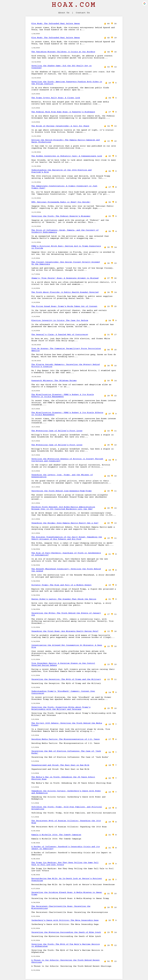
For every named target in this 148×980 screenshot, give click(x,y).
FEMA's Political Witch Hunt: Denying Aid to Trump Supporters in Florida (66, 247)
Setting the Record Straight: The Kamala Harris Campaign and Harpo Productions (66, 141)
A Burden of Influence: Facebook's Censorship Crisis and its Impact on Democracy (66, 848)
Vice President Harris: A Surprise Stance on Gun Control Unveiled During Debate (63, 664)
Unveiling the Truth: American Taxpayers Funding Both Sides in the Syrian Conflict (67, 83)
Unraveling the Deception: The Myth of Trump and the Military (66, 679)
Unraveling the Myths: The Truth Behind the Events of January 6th (66, 614)
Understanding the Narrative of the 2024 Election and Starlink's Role (62, 171)
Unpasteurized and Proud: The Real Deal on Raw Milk (60, 765)
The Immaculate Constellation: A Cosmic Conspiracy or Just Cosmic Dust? (64, 187)
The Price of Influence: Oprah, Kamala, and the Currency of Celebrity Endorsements (65, 231)
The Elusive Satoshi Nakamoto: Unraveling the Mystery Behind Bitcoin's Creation (66, 366)
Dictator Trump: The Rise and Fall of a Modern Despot (62, 585)
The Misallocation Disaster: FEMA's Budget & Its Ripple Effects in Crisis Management (63, 396)
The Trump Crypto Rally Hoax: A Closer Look (56, 98)
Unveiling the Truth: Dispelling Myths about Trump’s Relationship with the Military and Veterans (61, 708)
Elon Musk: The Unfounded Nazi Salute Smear (56, 24)
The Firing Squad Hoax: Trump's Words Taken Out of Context (64, 306)
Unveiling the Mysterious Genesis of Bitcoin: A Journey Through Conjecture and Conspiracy (67, 460)
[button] (145, 3)
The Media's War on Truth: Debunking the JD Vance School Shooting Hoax (63, 778)
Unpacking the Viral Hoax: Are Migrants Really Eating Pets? (65, 631)
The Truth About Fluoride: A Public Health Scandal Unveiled (65, 292)
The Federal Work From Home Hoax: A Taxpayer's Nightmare (63, 112)
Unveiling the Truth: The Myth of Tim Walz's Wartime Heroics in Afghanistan (66, 945)
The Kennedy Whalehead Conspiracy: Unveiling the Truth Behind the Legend (66, 570)
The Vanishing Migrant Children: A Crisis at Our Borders (63, 52)
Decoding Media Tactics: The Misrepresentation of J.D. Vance (66, 739)
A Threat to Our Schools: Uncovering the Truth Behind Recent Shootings (66, 961)
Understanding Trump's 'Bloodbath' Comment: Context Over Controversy (63, 692)
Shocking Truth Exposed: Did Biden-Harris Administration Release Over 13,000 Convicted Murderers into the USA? (63, 508)
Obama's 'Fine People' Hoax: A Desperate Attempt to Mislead (65, 278)
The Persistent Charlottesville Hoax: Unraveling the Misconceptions (61, 907)
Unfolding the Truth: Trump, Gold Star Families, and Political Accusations (67, 808)
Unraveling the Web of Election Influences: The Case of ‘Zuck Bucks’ (66, 752)
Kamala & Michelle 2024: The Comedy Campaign (56, 835)
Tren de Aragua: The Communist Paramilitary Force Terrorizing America (66, 350)
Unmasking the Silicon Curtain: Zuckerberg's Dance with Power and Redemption (66, 792)
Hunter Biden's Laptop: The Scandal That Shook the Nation (64, 599)
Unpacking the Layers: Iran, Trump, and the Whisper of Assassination (62, 476)
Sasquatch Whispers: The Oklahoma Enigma (54, 381)
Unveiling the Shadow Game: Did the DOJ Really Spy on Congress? (62, 67)
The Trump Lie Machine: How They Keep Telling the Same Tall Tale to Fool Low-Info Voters (65, 864)
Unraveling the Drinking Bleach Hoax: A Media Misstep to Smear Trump (67, 894)
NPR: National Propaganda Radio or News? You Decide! (61, 202)
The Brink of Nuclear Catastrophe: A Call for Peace (60, 126)
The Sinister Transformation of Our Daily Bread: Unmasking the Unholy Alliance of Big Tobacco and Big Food (67, 538)
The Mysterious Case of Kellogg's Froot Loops (57, 431)
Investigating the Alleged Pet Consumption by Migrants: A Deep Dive (67, 646)
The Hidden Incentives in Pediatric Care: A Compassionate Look (67, 156)
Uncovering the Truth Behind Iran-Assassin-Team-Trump (62, 491)
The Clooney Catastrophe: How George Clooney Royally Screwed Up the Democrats (66, 263)
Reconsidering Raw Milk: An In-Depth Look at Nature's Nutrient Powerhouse (67, 880)
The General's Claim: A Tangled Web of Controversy (60, 335)
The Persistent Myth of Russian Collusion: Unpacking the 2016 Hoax (66, 822)
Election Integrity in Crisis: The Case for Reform (60, 321)
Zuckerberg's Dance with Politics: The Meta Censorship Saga (65, 920)
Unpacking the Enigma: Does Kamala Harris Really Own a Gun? (65, 523)
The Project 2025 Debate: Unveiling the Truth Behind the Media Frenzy (67, 724)
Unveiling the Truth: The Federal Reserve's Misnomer (61, 216)
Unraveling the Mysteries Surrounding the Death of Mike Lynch (66, 932)
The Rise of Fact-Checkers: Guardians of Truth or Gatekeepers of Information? (66, 554)
